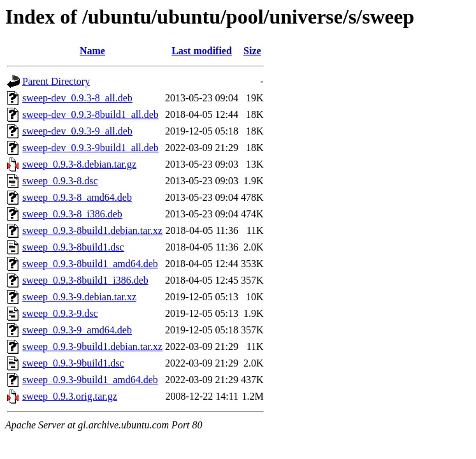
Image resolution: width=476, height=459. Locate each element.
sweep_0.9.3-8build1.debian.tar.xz (92, 230)
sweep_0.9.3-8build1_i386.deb (85, 280)
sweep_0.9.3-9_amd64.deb (77, 330)
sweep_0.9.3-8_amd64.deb (77, 197)
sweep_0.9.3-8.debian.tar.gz (79, 164)
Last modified (202, 51)
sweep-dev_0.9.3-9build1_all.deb (90, 148)
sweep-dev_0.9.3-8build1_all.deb (90, 114)
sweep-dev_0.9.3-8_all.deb (77, 98)
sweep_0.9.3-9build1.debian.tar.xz (92, 346)
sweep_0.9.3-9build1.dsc (73, 363)
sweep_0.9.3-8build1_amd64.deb (90, 264)
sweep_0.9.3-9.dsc (60, 313)
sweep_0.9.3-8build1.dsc (73, 247)
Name (92, 51)
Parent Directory (56, 81)
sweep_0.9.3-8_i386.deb (72, 214)
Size (252, 51)
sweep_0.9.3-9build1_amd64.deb (90, 380)
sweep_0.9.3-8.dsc (60, 181)
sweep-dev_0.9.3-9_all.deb (77, 131)
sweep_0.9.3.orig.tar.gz (70, 396)
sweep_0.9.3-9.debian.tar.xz (79, 297)
